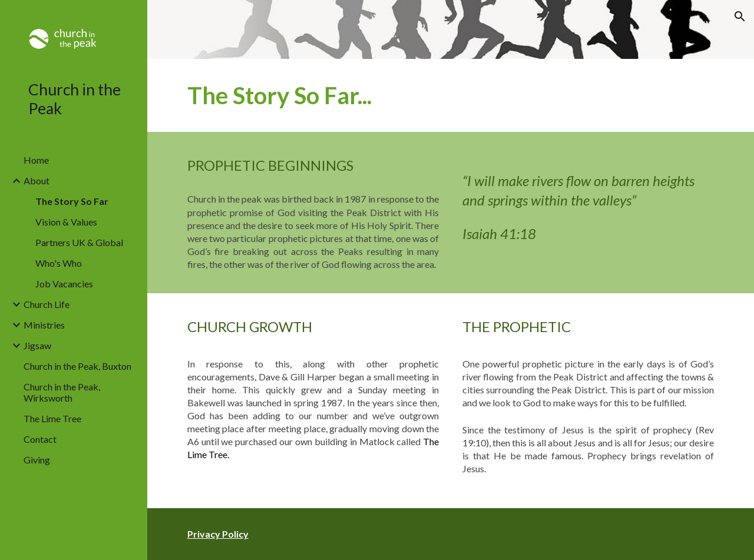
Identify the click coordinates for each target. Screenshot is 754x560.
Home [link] (36, 160)
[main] (451, 95)
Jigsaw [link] (37, 345)
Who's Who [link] (59, 263)
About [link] (37, 180)
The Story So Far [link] (72, 201)
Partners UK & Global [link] (79, 242)
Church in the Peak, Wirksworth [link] (62, 392)
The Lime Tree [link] (52, 418)
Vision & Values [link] (66, 222)
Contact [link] (40, 439)
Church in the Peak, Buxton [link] (77, 366)
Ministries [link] (44, 325)
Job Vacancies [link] (64, 284)
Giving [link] (37, 460)
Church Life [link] (47, 304)
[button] (740, 16)
